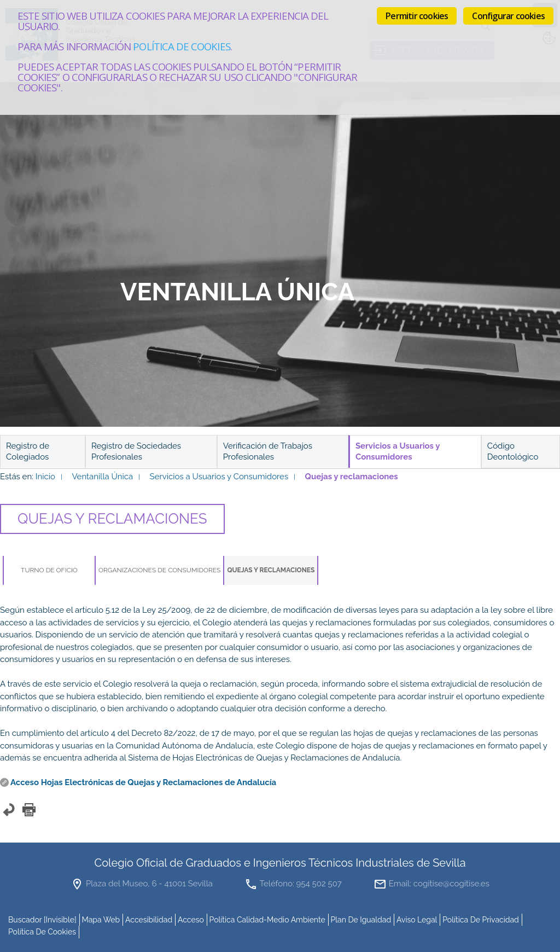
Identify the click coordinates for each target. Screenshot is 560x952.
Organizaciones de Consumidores (159, 570)
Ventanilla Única (102, 477)
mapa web (101, 920)
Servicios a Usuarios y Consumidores (219, 477)
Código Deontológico (513, 451)
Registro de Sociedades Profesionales (136, 451)
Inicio (45, 477)
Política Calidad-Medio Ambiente (267, 920)
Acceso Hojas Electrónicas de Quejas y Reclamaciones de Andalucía (143, 782)
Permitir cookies (417, 16)
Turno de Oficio (49, 570)
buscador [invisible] (42, 920)
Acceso (191, 920)
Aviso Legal (417, 920)
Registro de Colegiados (28, 451)
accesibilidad (149, 920)
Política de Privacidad (481, 920)
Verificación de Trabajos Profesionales (268, 451)
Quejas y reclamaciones (271, 570)
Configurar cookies (508, 16)
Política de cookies (181, 46)
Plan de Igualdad (361, 920)
